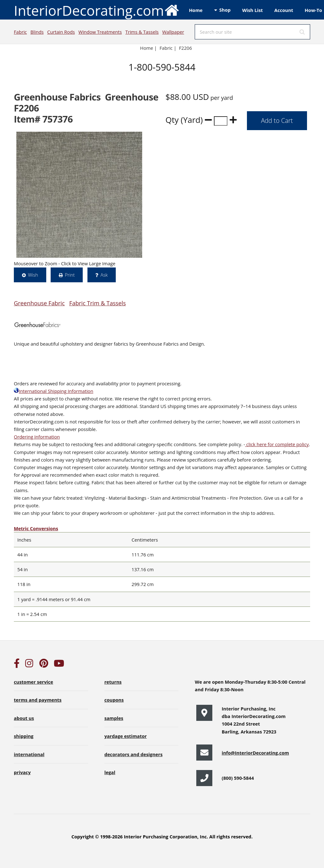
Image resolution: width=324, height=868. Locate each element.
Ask (104, 275)
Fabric (20, 32)
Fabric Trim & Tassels (98, 303)
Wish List (253, 10)
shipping (24, 736)
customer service (34, 682)
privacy (22, 772)
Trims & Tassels (142, 32)
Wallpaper (173, 32)
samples (114, 718)
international (29, 754)
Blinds (37, 32)
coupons (114, 700)
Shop (225, 10)
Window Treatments (100, 32)
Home (196, 10)
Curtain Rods (61, 32)
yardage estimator (126, 736)
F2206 (186, 48)
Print (70, 275)
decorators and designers (134, 754)
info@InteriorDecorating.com (255, 753)
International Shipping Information (53, 391)
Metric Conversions (36, 528)
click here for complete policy (277, 444)
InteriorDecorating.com (97, 10)
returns (113, 682)
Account (284, 10)
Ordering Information (37, 437)
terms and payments (38, 700)
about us (24, 718)
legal (110, 772)
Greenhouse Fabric (39, 303)
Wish (33, 275)
